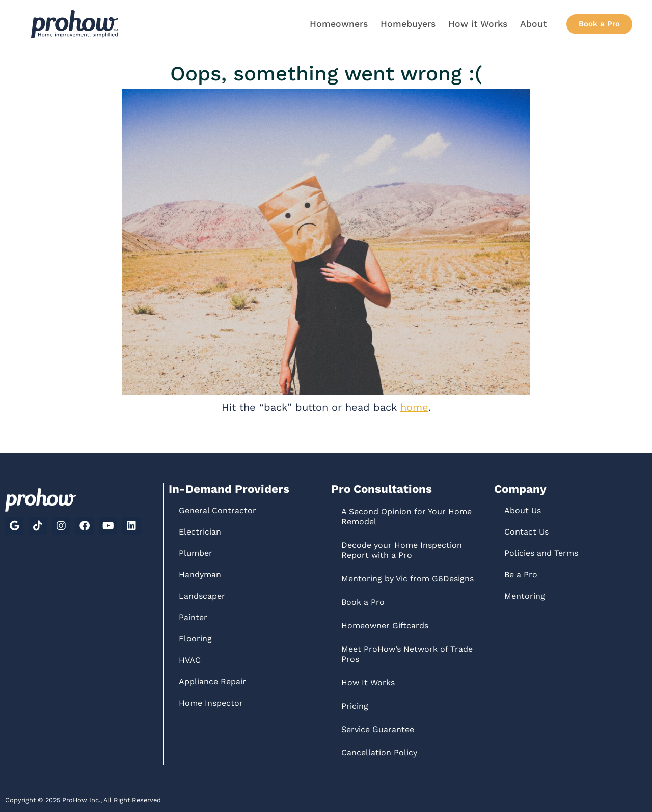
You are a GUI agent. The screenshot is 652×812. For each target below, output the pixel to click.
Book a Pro (363, 602)
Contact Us (526, 532)
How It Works (368, 682)
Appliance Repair (212, 681)
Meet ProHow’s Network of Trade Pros (407, 654)
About (533, 24)
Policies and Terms (541, 553)
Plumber (196, 553)
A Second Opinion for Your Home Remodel (406, 516)
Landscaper (202, 596)
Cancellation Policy (379, 753)
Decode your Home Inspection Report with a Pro (402, 550)
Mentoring (525, 596)
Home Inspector (211, 703)
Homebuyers (408, 24)
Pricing (355, 706)
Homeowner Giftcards (385, 625)
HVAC (190, 660)
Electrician (200, 532)
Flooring (195, 639)
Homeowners (339, 24)
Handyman (200, 575)
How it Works (478, 24)
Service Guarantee (378, 729)
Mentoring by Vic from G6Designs (407, 579)
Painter (193, 617)
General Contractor (218, 510)
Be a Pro (521, 575)
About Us (523, 510)
